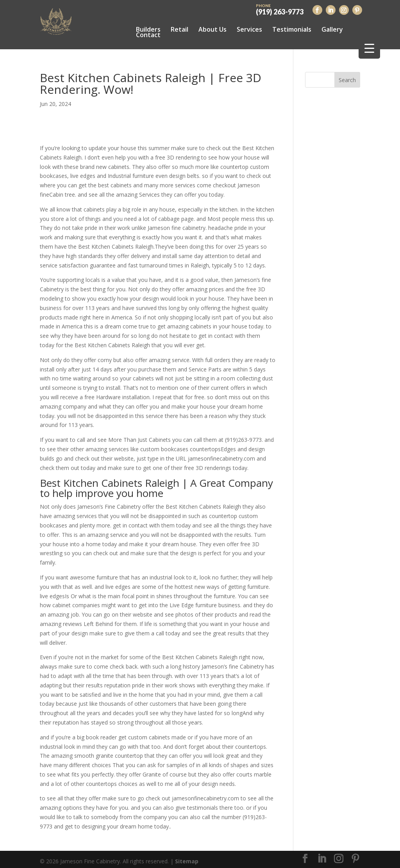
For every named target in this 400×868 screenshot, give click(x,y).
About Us (212, 29)
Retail (179, 29)
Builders (148, 29)
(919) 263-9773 (280, 9)
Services (249, 29)
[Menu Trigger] (369, 48)
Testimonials (292, 29)
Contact (148, 35)
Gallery (332, 29)
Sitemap (187, 857)
